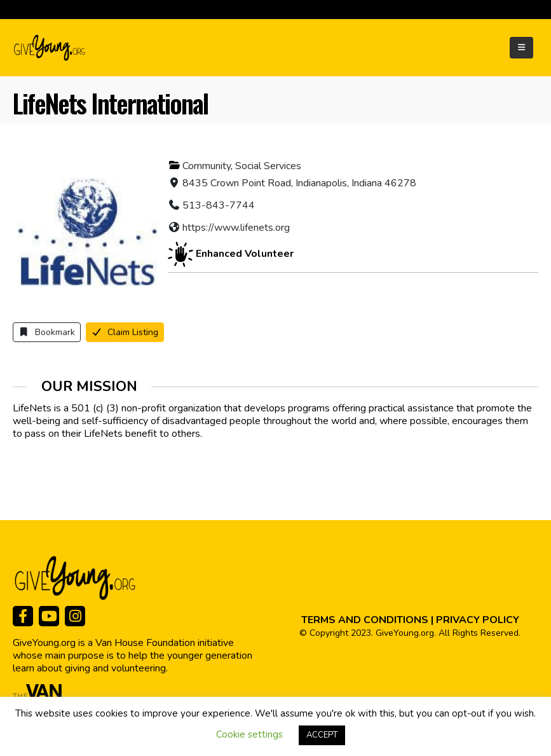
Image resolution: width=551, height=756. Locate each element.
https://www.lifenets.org (236, 228)
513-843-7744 (219, 205)
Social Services (268, 166)
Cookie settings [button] (249, 734)
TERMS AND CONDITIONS (365, 620)
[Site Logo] (50, 48)
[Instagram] (75, 616)
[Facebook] (23, 616)
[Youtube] (49, 616)
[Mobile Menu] (521, 48)
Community (207, 166)
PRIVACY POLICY (478, 620)
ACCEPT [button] (322, 735)
